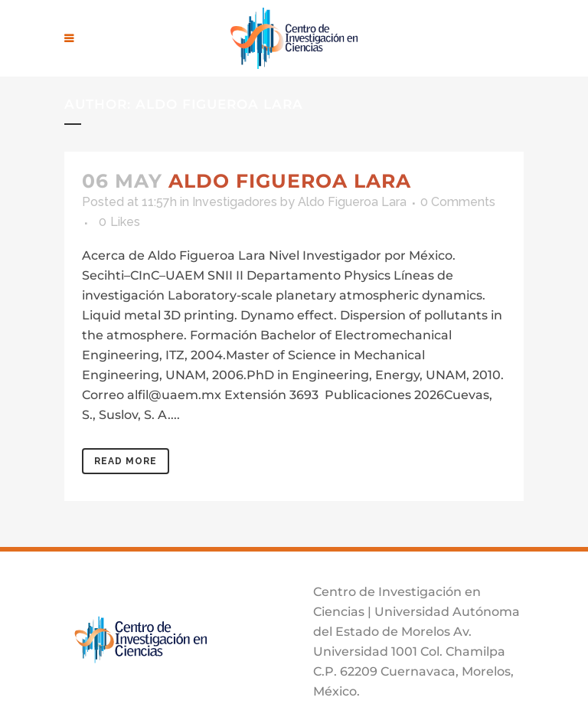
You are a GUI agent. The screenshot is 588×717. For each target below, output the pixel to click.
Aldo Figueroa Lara (290, 181)
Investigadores (235, 202)
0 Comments (458, 202)
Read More (126, 461)
